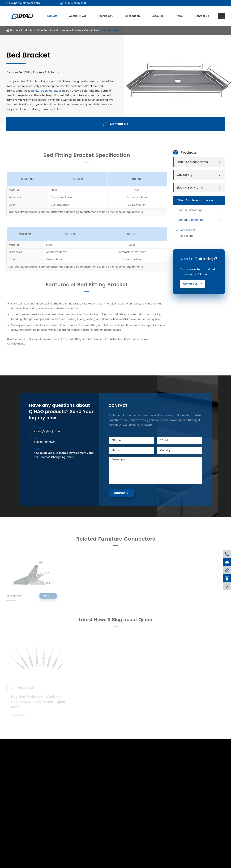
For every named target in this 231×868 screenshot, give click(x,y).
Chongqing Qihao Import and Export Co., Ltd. (49, 863)
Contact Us (202, 16)
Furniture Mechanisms (192, 162)
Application (132, 16)
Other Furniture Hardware (52, 30)
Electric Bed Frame (190, 188)
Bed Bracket (110, 30)
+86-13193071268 (73, 3)
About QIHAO (78, 16)
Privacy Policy (216, 863)
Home (14, 30)
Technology (105, 16)
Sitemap (197, 863)
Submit (121, 493)
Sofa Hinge (187, 236)
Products (51, 16)
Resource (158, 16)
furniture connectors (44, 91)
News (179, 16)
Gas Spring (185, 175)
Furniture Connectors (86, 30)
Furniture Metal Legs (189, 210)
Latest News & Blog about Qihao (116, 621)
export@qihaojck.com (23, 3)
